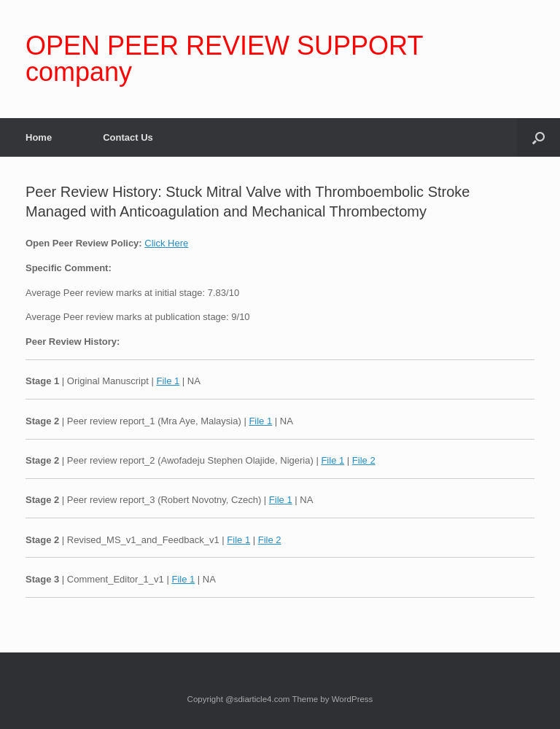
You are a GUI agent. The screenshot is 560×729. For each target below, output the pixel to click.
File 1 (168, 381)
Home (39, 137)
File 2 (364, 460)
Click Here (166, 243)
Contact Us (128, 137)
